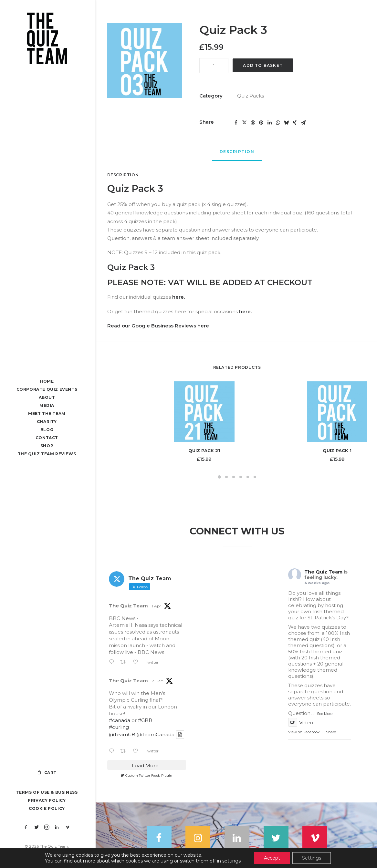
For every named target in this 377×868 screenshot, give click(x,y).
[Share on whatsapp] (278, 123)
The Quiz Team (128, 606)
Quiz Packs (251, 96)
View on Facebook (304, 732)
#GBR (145, 721)
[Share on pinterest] (261, 123)
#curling (119, 727)
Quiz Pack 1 (337, 450)
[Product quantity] (214, 65)
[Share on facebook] (236, 123)
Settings (312, 858)
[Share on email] (303, 123)
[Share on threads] (253, 123)
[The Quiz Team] (47, 39)
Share (331, 732)
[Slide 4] (241, 477)
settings (231, 861)
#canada (120, 721)
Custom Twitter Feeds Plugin (147, 775)
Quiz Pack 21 (204, 450)
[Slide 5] (248, 477)
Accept (272, 858)
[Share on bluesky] (286, 123)
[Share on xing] (295, 123)
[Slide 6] (255, 477)
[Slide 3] (234, 477)
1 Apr (157, 606)
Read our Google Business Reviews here (158, 326)
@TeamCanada (156, 735)
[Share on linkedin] (269, 123)
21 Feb (157, 681)
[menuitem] (26, 828)
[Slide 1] (219, 477)
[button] (26, 828)
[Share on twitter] (244, 123)
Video (301, 723)
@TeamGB (122, 735)
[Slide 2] (226, 477)
